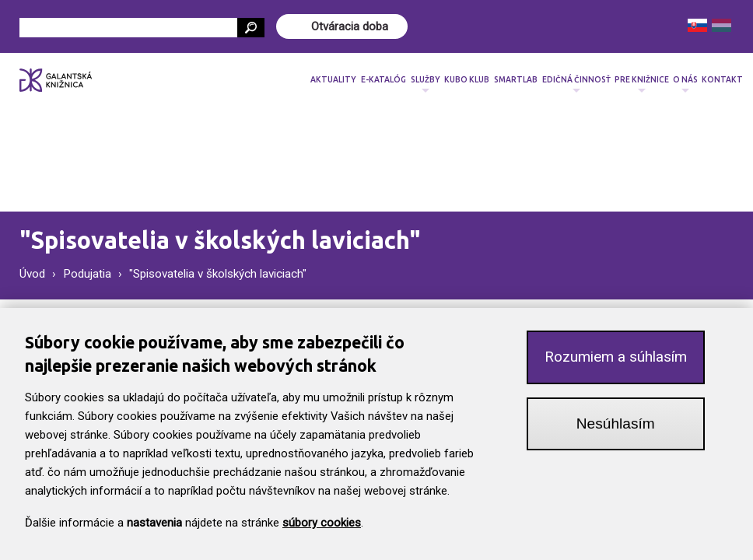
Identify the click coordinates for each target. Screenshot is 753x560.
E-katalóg (384, 79)
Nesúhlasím (616, 435)
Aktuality (333, 79)
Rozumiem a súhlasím (616, 369)
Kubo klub (467, 79)
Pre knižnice (642, 84)
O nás (685, 84)
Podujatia (87, 274)
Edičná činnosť (576, 84)
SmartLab (516, 79)
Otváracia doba (350, 26)
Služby (426, 84)
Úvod (32, 274)
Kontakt (722, 79)
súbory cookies (322, 534)
